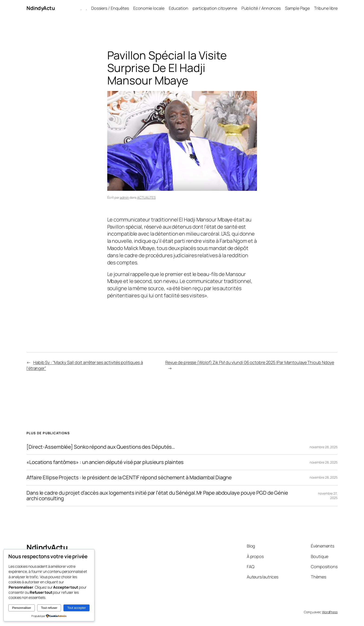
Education (179, 8)
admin (124, 197)
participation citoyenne (215, 8)
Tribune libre (326, 8)
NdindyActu (41, 8)
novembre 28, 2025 (324, 447)
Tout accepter (77, 608)
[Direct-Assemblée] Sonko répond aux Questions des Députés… (101, 447)
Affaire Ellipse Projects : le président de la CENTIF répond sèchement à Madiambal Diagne (129, 478)
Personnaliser (22, 608)
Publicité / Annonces (261, 8)
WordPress (330, 612)
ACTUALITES (146, 197)
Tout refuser (49, 608)
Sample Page (297, 8)
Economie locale (149, 8)
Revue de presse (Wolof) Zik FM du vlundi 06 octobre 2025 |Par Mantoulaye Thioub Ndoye (250, 362)
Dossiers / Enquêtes (110, 8)
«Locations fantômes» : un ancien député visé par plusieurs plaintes (105, 462)
